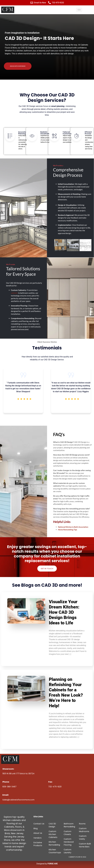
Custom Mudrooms (84, 830)
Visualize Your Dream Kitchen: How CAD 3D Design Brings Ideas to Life (64, 612)
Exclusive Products (38, 844)
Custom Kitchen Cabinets (53, 834)
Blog (36, 828)
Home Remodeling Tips (68, 530)
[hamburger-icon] (79, 10)
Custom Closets (67, 833)
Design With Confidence (18, 66)
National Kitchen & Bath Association (73, 527)
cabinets (14, 293)
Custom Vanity (83, 837)
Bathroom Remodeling (69, 825)
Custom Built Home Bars (85, 845)
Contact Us (39, 824)
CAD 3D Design (52, 825)
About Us (38, 833)
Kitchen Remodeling (54, 843)
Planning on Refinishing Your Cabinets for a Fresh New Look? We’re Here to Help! (66, 693)
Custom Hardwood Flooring (69, 842)
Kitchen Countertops (55, 851)
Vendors (37, 838)
